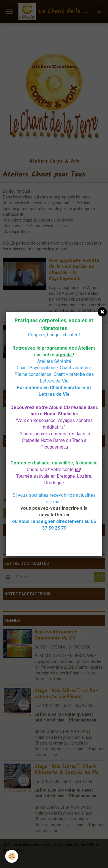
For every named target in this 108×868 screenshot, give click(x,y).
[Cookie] (12, 856)
